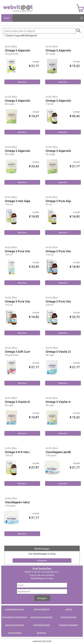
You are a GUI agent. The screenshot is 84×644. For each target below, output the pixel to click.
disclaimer (42, 633)
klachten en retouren (15, 625)
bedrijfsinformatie (42, 625)
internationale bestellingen (15, 617)
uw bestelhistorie (42, 609)
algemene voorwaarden (42, 617)
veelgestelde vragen (15, 609)
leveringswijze (15, 633)
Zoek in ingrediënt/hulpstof (22, 35)
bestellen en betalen (68, 625)
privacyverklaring (68, 617)
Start (7, 18)
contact (68, 609)
